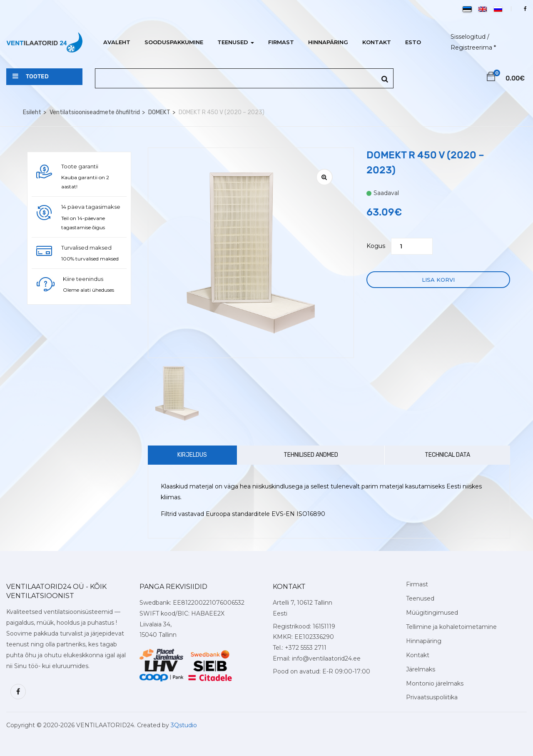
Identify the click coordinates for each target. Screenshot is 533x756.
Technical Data (447, 455)
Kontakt (377, 42)
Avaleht (117, 42)
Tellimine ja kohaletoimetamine (451, 627)
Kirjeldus (192, 455)
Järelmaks (421, 669)
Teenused (236, 42)
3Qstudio (184, 725)
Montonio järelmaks (435, 683)
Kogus (376, 246)
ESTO (413, 42)
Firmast (281, 42)
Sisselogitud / (470, 37)
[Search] (385, 79)
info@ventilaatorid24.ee (326, 658)
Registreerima (471, 48)
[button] (491, 78)
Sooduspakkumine (174, 42)
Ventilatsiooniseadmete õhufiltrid (95, 112)
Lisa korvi (438, 280)
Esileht (32, 112)
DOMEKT (159, 112)
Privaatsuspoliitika (432, 697)
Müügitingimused (432, 613)
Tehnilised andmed (311, 455)
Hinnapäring (328, 42)
